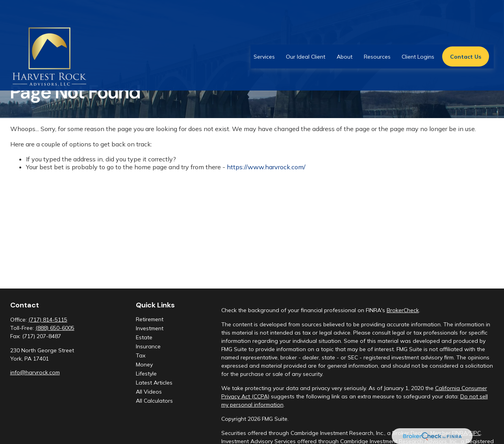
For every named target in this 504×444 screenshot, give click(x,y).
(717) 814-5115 (48, 320)
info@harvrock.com (35, 372)
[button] (264, 34)
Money (144, 364)
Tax (141, 355)
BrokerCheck (403, 310)
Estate (144, 337)
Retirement (150, 319)
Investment (150, 328)
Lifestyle (146, 374)
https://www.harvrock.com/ (266, 167)
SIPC (475, 433)
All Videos (149, 392)
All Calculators (154, 401)
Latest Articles (154, 383)
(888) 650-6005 (55, 328)
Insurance (148, 346)
